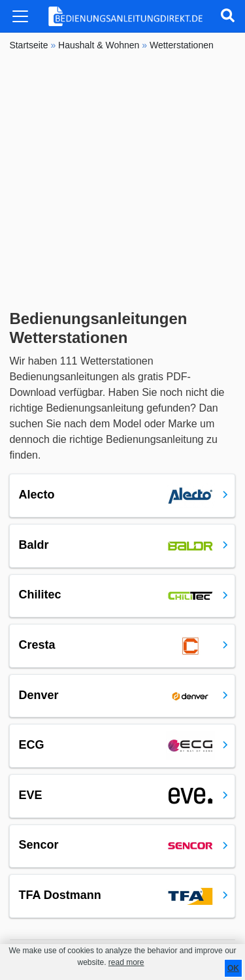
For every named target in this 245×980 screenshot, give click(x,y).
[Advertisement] (122, 181)
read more (126, 962)
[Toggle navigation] (20, 16)
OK (233, 968)
